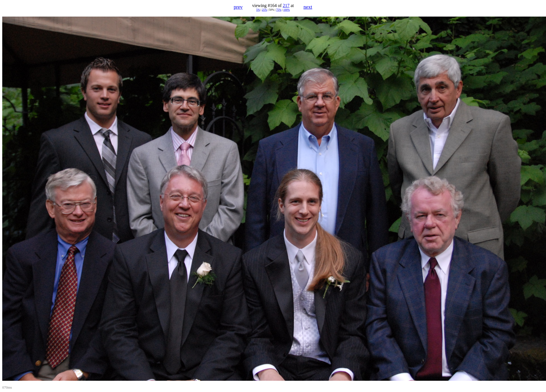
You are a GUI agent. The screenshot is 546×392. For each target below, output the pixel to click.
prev (238, 7)
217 (286, 5)
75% (279, 10)
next (308, 7)
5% (258, 10)
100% (287, 10)
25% (264, 10)
